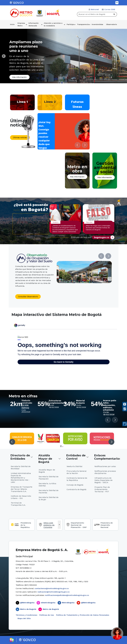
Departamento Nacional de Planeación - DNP (79, 525)
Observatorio (112, 24)
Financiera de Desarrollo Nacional (107, 525)
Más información (19, 77)
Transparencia (83, 24)
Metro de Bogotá (28, 609)
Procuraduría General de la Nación (76, 472)
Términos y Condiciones (26, 615)
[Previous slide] (4, 56)
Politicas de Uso (47, 615)
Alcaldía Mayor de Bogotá (45, 459)
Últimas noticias (20, 138)
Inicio (12, 24)
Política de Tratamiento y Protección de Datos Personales (83, 615)
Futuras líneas (77, 104)
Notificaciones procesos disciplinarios (105, 472)
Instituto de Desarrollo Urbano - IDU (21, 497)
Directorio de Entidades (20, 457)
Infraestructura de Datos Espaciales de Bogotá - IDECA (103, 480)
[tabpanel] (63, 56)
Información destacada (34, 24)
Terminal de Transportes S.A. (18, 504)
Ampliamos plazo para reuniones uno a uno (26, 46)
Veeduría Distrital (74, 466)
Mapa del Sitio (24, 618)
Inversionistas (97, 24)
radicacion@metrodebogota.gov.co (54, 592)
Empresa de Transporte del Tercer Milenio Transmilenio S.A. (22, 489)
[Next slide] (123, 56)
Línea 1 (22, 102)
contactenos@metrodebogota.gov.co (52, 588)
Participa (70, 24)
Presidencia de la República (26, 525)
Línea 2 (50, 102)
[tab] (60, 83)
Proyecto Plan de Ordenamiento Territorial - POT (102, 489)
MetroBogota (68, 603)
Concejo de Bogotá (75, 485)
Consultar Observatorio (28, 297)
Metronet (95, 9)
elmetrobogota (48, 603)
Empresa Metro (21, 24)
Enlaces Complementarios (106, 457)
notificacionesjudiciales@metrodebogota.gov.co (67, 595)
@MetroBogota (27, 603)
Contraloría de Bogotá (76, 489)
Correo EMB (110, 9)
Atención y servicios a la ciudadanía (53, 24)
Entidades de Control (76, 457)
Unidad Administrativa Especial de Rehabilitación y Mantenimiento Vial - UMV (21, 478)
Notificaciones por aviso (105, 466)
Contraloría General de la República (77, 479)
